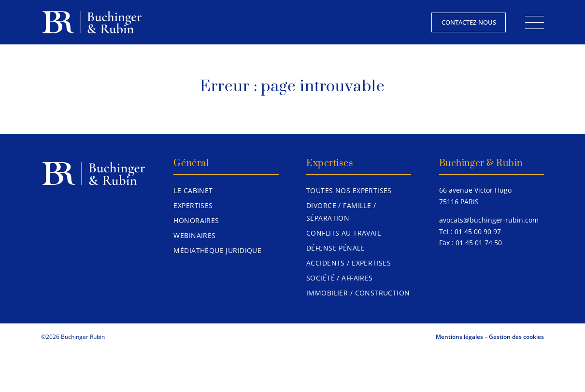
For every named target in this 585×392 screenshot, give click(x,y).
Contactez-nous (469, 22)
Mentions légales (459, 337)
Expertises (193, 205)
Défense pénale (335, 248)
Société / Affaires (340, 278)
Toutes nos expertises (349, 190)
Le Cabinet (193, 190)
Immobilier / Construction (358, 293)
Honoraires (196, 220)
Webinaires (194, 235)
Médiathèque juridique (217, 250)
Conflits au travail (343, 233)
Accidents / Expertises (349, 263)
